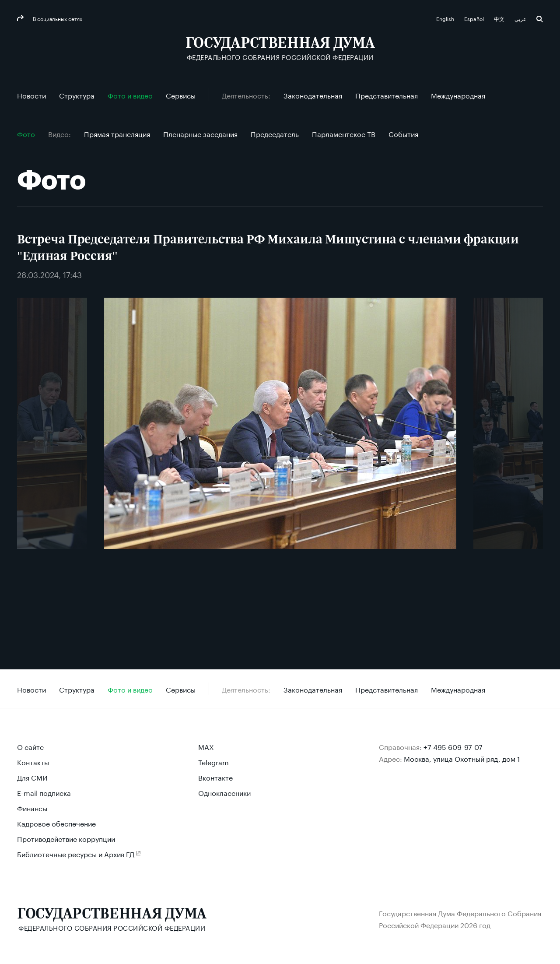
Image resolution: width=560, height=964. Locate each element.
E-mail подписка (44, 792)
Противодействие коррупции (66, 838)
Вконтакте (215, 777)
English (446, 18)
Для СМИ (32, 777)
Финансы (32, 807)
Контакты (33, 762)
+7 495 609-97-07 (453, 746)
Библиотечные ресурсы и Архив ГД (76, 853)
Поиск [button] (540, 19)
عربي (521, 18)
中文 (500, 18)
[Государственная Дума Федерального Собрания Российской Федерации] (280, 48)
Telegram (213, 762)
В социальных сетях (57, 18)
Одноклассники (224, 792)
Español (475, 18)
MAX (206, 746)
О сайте (30, 746)
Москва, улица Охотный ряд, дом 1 (462, 758)
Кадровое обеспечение (56, 823)
